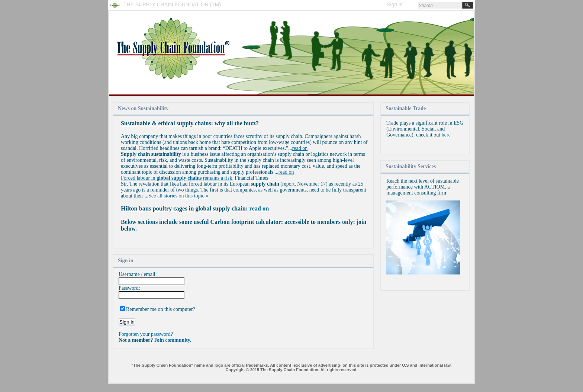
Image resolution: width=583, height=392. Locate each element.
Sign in (395, 4)
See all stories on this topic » (178, 196)
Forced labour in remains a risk (176, 178)
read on (300, 148)
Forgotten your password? (146, 334)
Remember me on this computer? (161, 309)
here (446, 135)
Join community (172, 340)
